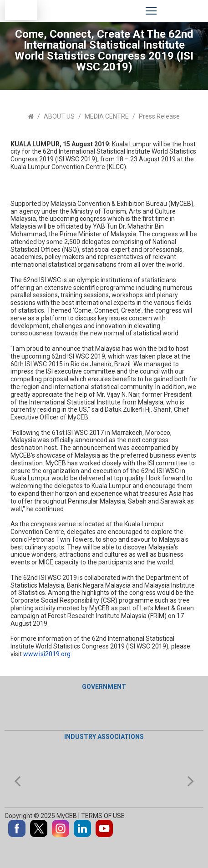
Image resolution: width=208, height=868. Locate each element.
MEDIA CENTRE (107, 116)
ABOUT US (59, 116)
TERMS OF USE (104, 816)
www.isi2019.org (47, 654)
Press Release (159, 116)
